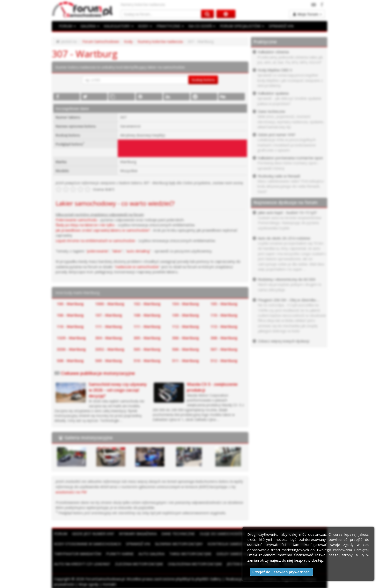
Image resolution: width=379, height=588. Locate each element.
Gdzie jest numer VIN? (93, 532)
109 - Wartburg (186, 314)
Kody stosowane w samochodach (88, 543)
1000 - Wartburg (110, 303)
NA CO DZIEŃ (200, 26)
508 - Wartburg (70, 360)
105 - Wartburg (224, 303)
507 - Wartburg (224, 348)
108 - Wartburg (147, 314)
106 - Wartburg (70, 314)
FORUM (67, 26)
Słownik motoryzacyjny (179, 543)
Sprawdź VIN (138, 543)
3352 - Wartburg (110, 348)
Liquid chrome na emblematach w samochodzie (95, 240)
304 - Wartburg (109, 337)
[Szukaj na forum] (161, 14)
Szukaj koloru (203, 80)
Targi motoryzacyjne (190, 552)
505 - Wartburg (147, 348)
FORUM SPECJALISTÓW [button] (239, 26)
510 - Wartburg (147, 360)
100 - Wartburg (70, 303)
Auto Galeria (151, 552)
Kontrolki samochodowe (233, 543)
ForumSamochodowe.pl (104, 578)
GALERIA (89, 26)
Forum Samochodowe (100, 41)
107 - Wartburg (109, 314)
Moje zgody (88, 583)
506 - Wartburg (186, 348)
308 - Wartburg (224, 337)
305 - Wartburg (147, 337)
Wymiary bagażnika (138, 532)
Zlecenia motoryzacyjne (139, 562)
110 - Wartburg (224, 314)
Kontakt (109, 583)
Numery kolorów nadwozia (159, 41)
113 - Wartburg (224, 326)
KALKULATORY (118, 26)
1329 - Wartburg (71, 337)
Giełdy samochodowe (238, 552)
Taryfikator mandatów (78, 552)
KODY (144, 26)
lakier (117, 250)
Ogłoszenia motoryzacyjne (195, 562)
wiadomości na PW (71, 491)
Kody (127, 41)
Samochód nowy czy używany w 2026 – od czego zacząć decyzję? (118, 389)
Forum (61, 532)
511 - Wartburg (186, 360)
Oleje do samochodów (222, 532)
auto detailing (137, 250)
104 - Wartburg (186, 303)
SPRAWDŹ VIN (278, 26)
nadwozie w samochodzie (136, 266)
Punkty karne (120, 552)
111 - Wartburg (109, 326)
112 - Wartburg (186, 326)
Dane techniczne (178, 532)
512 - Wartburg (224, 360)
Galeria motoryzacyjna (89, 437)
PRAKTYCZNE (169, 26)
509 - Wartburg (109, 360)
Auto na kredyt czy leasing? (82, 562)
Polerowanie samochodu (76, 219)
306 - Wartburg (186, 337)
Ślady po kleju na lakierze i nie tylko (84, 225)
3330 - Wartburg (71, 348)
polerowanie (98, 250)
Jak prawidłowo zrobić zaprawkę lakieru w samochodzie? (102, 230)
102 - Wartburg (147, 303)
